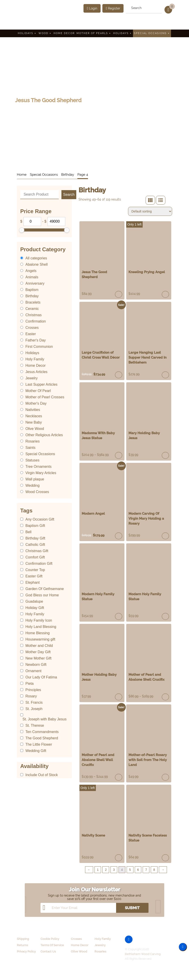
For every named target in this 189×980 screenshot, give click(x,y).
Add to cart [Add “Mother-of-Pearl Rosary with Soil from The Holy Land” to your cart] (165, 777)
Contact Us (48, 951)
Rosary (31, 696)
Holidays (27, 33)
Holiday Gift (35, 608)
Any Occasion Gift (40, 519)
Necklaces (34, 416)
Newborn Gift (36, 665)
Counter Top (35, 570)
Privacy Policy (26, 951)
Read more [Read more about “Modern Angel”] (119, 536)
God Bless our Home (42, 595)
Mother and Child (39, 646)
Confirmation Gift (39, 564)
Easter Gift (34, 576)
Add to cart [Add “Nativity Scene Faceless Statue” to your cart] (165, 858)
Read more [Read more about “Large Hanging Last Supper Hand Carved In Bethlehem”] (165, 375)
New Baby (34, 422)
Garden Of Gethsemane (45, 589)
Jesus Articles (36, 372)
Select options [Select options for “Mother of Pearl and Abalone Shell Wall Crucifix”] (119, 777)
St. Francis (34, 702)
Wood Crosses (37, 492)
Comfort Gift (35, 557)
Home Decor (64, 33)
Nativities (33, 410)
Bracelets (33, 302)
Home (22, 175)
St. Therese (35, 725)
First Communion (39, 347)
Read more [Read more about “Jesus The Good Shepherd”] (119, 294)
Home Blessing (38, 633)
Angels (31, 271)
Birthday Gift (35, 538)
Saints (30, 448)
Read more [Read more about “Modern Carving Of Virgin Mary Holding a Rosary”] (165, 536)
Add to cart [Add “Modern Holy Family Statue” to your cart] (165, 616)
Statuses (32, 460)
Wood (45, 33)
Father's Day (36, 340)
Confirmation (36, 321)
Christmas (34, 315)
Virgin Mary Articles (41, 473)
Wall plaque (35, 479)
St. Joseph (34, 709)
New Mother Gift (38, 658)
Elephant (33, 582)
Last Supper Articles (41, 384)
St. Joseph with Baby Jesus (45, 719)
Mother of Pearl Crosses (45, 397)
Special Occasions (152, 33)
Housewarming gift (40, 639)
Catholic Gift (35, 545)
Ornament (33, 671)
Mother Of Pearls (94, 33)
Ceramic (32, 309)
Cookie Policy (50, 939)
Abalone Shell (37, 264)
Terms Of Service (52, 945)
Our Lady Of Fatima (41, 677)
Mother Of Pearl (38, 391)
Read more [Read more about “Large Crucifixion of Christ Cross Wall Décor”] (119, 375)
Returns (22, 945)
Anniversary (35, 283)
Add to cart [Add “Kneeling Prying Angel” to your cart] (165, 294)
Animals (32, 277)
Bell (28, 532)
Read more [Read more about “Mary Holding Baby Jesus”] (165, 455)
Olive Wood (35, 429)
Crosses (32, 328)
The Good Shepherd (42, 738)
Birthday (68, 175)
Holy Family (35, 359)
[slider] (22, 230)
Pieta (29, 684)
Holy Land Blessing (41, 627)
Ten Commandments (42, 732)
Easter (31, 334)
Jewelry (31, 378)
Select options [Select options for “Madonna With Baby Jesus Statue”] (119, 455)
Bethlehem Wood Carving (143, 954)
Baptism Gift (35, 526)
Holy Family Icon (39, 620)
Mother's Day (36, 403)
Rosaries (33, 441)
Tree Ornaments (38, 467)
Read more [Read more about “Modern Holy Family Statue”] (119, 616)
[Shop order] (150, 211)
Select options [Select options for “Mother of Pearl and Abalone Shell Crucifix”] (165, 697)
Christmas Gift (37, 551)
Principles (33, 690)
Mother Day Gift (38, 652)
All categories (36, 258)
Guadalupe (34, 601)
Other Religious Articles (44, 435)
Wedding (33, 485)
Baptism (32, 290)
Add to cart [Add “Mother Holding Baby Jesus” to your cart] (119, 697)
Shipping (23, 939)
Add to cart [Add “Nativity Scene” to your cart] (119, 858)
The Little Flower (39, 744)
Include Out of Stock (42, 775)
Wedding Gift (36, 751)
